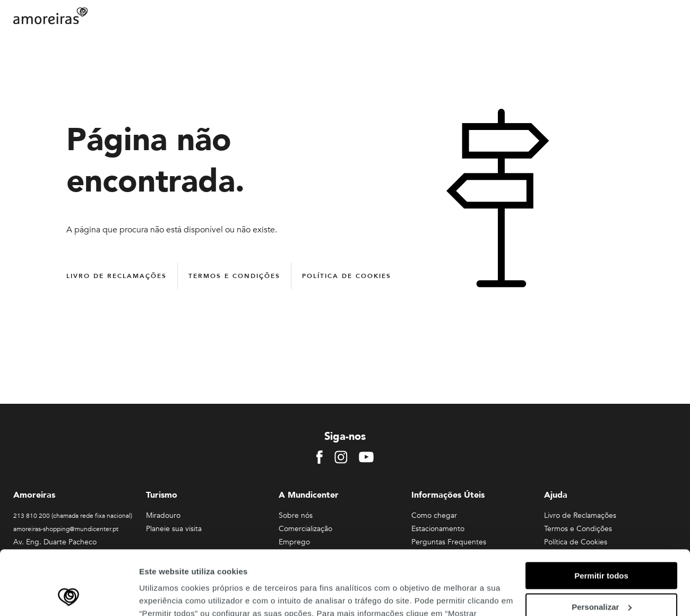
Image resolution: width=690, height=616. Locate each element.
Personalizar (602, 547)
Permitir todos (601, 515)
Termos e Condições (234, 276)
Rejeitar (601, 578)
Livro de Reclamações (117, 276)
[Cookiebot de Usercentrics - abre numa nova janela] (69, 595)
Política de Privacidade (302, 566)
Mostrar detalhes (171, 595)
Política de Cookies (347, 276)
